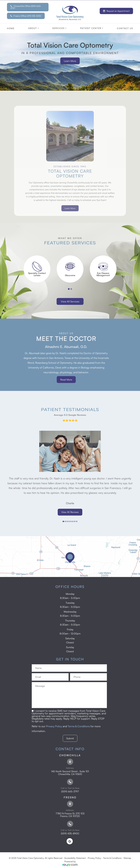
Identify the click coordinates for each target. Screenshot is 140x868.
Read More (56, 380)
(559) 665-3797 (70, 791)
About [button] (33, 28)
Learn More (70, 61)
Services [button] (59, 28)
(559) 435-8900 (70, 833)
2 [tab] (71, 289)
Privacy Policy (54, 726)
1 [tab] (69, 289)
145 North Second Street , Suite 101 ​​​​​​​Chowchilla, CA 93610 (70, 773)
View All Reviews (70, 512)
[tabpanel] (37, 269)
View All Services (70, 301)
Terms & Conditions (79, 726)
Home (11, 28)
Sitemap (127, 858)
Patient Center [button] (92, 28)
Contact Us (125, 28)
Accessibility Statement (75, 858)
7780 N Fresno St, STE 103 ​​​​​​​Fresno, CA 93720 (70, 815)
